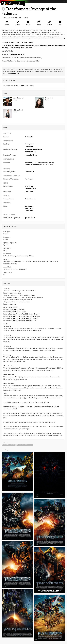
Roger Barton (29, 208)
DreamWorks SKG (31, 152)
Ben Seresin (29, 179)
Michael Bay (29, 137)
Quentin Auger (30, 218)
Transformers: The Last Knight (22, 318)
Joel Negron (29, 206)
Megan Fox (19, 42)
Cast (5, 93)
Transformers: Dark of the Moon (23, 316)
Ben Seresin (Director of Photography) (36, 45)
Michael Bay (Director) (14, 45)
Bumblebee (16, 312)
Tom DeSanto (29, 146)
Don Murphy (29, 144)
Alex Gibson (29, 192)
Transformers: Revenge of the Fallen (29, 11)
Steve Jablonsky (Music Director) (20, 48)
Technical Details (10, 226)
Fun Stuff (7, 283)
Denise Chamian (30, 199)
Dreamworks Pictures (32, 162)
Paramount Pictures (32, 164)
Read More (15, 74)
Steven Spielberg (31, 155)
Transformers (14, 310)
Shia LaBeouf (29, 42)
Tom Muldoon (29, 211)
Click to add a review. (26, 85)
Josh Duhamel (10, 42)
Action (9, 54)
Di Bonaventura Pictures (33, 149)
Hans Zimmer (29, 186)
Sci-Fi (22, 54)
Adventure (16, 54)
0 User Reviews (9, 80)
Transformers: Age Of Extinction (23, 314)
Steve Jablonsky (30, 188)
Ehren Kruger (29, 172)
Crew (5, 128)
